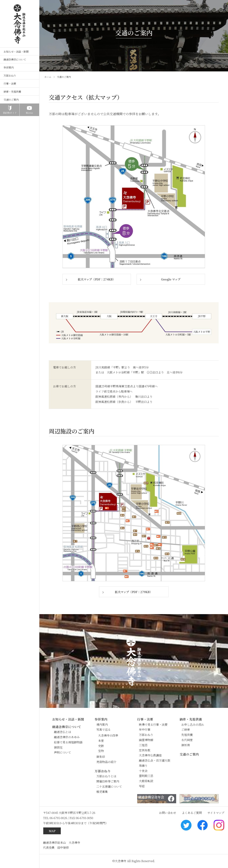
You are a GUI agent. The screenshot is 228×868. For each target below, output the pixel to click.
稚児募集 (102, 792)
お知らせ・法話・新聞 (16, 52)
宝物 (101, 751)
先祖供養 (187, 735)
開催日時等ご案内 (108, 781)
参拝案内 (9, 67)
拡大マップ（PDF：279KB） (134, 592)
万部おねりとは (106, 776)
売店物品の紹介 (106, 762)
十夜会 (143, 771)
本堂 (101, 741)
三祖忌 (143, 745)
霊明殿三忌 (146, 776)
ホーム (48, 77)
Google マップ (171, 279)
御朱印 (101, 757)
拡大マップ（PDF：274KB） (97, 279)
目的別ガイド (10, 113)
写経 (142, 786)
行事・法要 (10, 83)
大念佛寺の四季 (108, 735)
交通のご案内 (11, 100)
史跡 (101, 746)
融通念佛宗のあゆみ (67, 737)
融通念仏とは (63, 732)
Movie (29, 113)
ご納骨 (186, 730)
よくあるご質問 (192, 813)
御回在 (58, 747)
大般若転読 (146, 781)
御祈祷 (186, 745)
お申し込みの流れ (193, 725)
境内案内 (102, 725)
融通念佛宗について (15, 59)
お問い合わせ (168, 813)
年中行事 (145, 730)
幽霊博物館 (146, 740)
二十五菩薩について (109, 787)
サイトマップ (216, 813)
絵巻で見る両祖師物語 (68, 742)
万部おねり (10, 75)
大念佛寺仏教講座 (150, 755)
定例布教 (145, 750)
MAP (52, 831)
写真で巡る (103, 730)
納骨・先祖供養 (12, 91)
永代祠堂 (187, 740)
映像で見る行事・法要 (153, 725)
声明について (63, 752)
